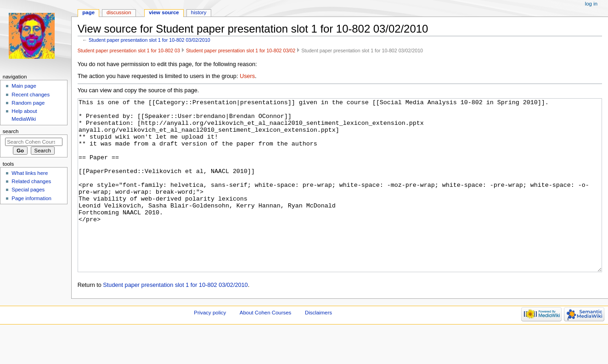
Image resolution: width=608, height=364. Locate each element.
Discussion (119, 12)
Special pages (28, 190)
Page (88, 12)
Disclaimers (318, 347)
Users (247, 76)
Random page (28, 103)
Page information (31, 198)
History (199, 12)
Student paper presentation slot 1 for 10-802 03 (129, 50)
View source (164, 12)
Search (11, 131)
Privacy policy (210, 347)
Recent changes (31, 95)
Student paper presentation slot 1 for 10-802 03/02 (241, 50)
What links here (30, 173)
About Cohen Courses (265, 347)
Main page (24, 86)
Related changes (31, 181)
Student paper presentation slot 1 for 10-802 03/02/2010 (149, 40)
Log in (591, 4)
